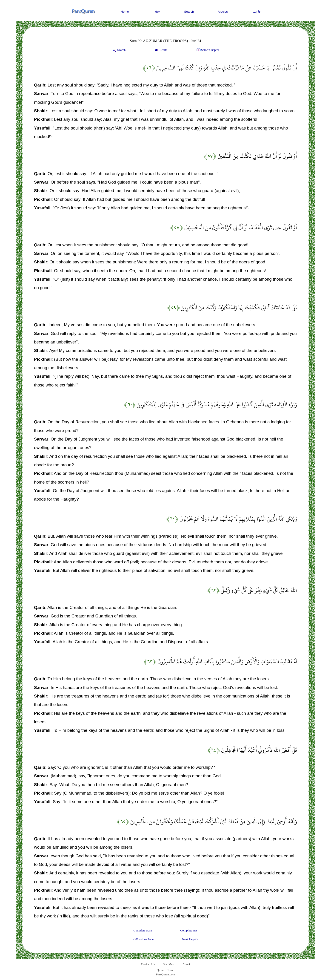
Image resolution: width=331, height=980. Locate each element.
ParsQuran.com (166, 974)
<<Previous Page (143, 939)
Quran (161, 970)
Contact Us (148, 964)
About (186, 964)
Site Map (169, 964)
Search (189, 12)
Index (157, 12)
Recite (161, 50)
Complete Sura (143, 930)
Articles (223, 12)
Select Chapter (207, 50)
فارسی (256, 12)
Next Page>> (190, 939)
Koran (170, 970)
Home (125, 12)
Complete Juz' (189, 930)
